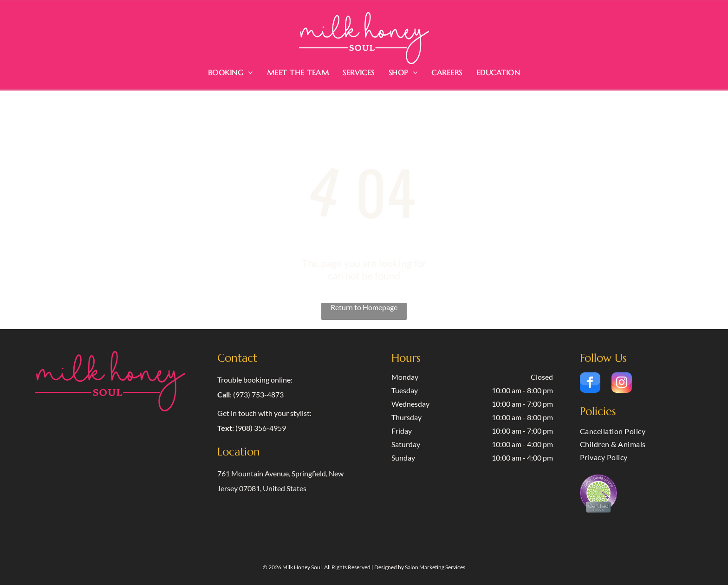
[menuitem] (231, 72)
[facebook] (590, 384)
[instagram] (622, 384)
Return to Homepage (364, 307)
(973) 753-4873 (258, 394)
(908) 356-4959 (261, 428)
